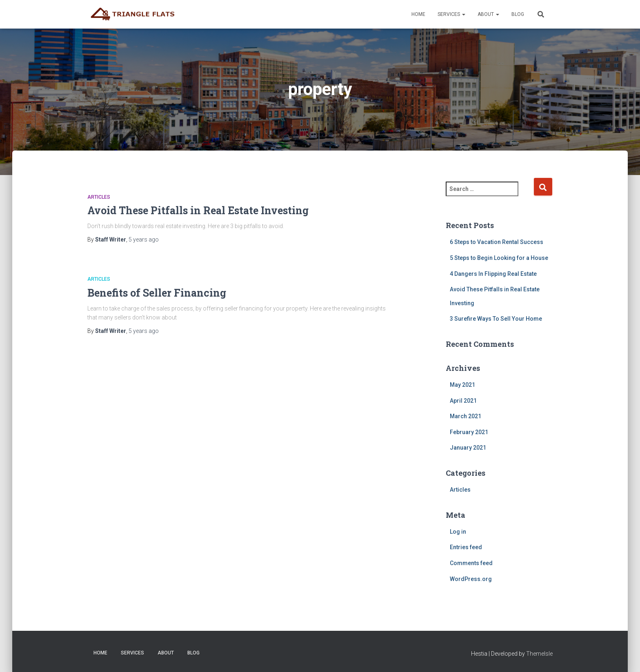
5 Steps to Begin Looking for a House (499, 258)
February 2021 (469, 432)
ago (144, 240)
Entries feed (466, 547)
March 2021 (466, 416)
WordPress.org (471, 579)
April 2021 (463, 401)
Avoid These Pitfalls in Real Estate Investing (198, 210)
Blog (518, 14)
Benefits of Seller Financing (157, 293)
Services (451, 14)
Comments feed (471, 563)
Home (418, 14)
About (488, 14)
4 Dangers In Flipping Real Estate (493, 274)
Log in (458, 532)
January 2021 (468, 448)
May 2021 (462, 385)
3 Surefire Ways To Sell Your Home (496, 319)
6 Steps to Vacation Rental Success (497, 242)
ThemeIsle (539, 654)
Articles (99, 197)
